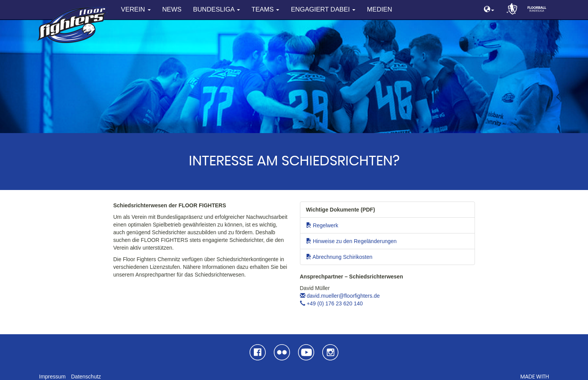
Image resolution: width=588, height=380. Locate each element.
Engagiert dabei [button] (323, 9)
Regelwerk (322, 225)
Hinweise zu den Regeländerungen (351, 241)
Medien (379, 9)
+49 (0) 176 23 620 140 (331, 303)
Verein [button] (136, 9)
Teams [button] (265, 9)
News (172, 9)
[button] (489, 10)
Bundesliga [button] (217, 9)
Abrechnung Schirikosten (339, 257)
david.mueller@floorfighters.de (340, 296)
